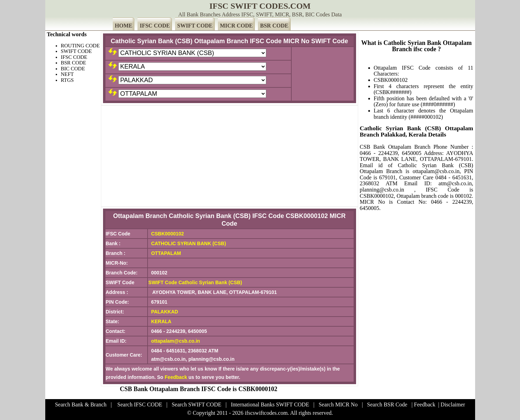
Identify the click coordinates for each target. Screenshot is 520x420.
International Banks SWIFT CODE (270, 405)
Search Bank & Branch (81, 405)
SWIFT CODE (195, 26)
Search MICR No (338, 405)
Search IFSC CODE (140, 405)
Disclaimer (453, 405)
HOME (124, 26)
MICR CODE (237, 26)
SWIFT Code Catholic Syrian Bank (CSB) (195, 282)
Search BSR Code (387, 405)
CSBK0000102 (167, 234)
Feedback (176, 377)
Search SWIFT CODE (196, 405)
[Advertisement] (230, 156)
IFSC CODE (155, 26)
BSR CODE (274, 26)
